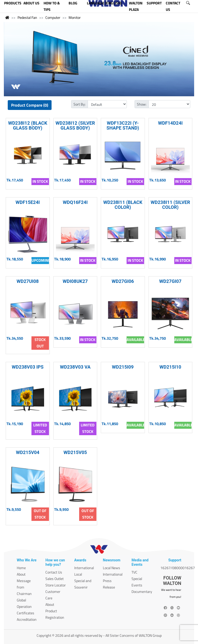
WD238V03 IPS (28, 367)
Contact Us (54, 572)
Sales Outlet (55, 579)
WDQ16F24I (75, 202)
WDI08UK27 (75, 281)
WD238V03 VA (75, 367)
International (84, 568)
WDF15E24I (28, 202)
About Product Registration (55, 611)
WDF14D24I (170, 123)
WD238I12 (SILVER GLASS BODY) (75, 125)
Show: (142, 104)
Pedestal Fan (27, 17)
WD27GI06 (123, 281)
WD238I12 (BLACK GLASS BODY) (28, 125)
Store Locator (56, 585)
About (21, 574)
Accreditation (27, 619)
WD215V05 (75, 452)
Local (78, 574)
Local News (112, 568)
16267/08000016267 (178, 568)
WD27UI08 (28, 281)
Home (21, 568)
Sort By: (80, 104)
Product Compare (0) (30, 105)
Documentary (142, 591)
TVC (134, 572)
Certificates (26, 613)
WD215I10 (170, 367)
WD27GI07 (170, 281)
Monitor (75, 17)
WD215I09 (123, 367)
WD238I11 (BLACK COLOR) (123, 205)
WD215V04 (28, 452)
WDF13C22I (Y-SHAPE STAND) (123, 125)
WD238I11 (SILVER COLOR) (170, 205)
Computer (53, 17)
